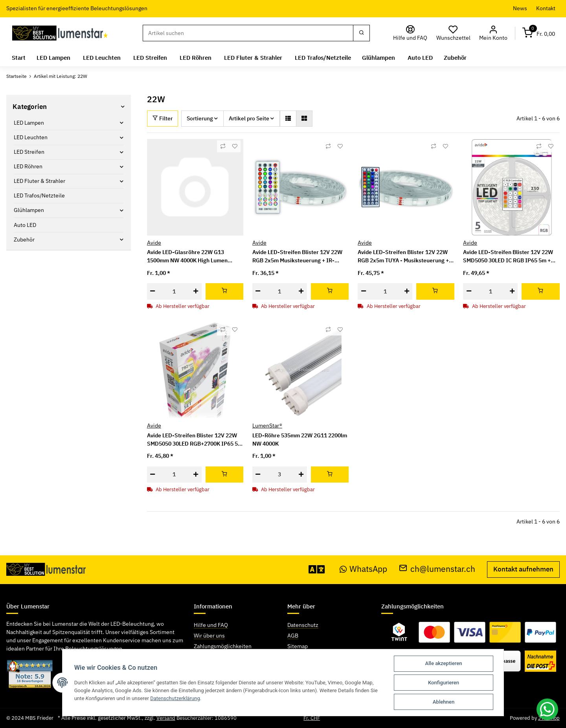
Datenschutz (303, 625)
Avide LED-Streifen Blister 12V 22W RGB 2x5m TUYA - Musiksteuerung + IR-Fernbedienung (403, 257)
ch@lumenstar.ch (437, 569)
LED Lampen (29, 123)
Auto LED (25, 225)
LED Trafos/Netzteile (39, 195)
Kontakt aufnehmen (523, 569)
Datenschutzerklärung (175, 698)
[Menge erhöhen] (196, 291)
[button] (493, 33)
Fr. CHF (312, 718)
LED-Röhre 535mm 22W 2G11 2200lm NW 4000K (300, 440)
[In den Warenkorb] (225, 291)
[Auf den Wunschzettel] (235, 146)
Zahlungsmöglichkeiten (223, 646)
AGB (293, 636)
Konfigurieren (444, 683)
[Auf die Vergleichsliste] (223, 146)
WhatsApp (364, 569)
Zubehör (24, 240)
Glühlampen (29, 210)
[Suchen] (248, 33)
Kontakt (546, 8)
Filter (163, 118)
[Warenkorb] (539, 33)
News (520, 8)
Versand (166, 718)
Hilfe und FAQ (211, 625)
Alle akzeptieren (444, 663)
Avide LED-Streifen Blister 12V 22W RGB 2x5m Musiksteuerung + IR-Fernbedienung (297, 257)
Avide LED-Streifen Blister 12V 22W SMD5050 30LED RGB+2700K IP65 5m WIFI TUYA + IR (195, 440)
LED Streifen (29, 152)
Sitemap (298, 646)
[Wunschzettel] (454, 33)
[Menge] (174, 291)
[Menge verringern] (153, 291)
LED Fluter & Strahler (40, 181)
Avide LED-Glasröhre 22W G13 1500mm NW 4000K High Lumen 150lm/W (187, 257)
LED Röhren (28, 166)
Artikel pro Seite (249, 118)
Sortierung (200, 118)
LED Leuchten (31, 137)
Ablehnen (444, 702)
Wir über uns (209, 636)
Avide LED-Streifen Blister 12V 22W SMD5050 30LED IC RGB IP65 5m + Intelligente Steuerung (508, 257)
